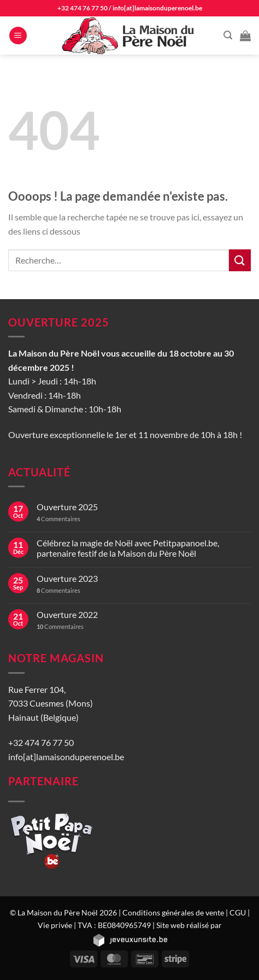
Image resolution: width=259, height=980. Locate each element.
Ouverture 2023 (67, 578)
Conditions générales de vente (173, 912)
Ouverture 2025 (67, 507)
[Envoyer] (240, 260)
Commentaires (58, 519)
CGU (238, 912)
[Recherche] (228, 35)
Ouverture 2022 (67, 614)
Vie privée (55, 925)
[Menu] (18, 36)
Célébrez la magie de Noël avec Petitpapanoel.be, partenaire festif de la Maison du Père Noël (128, 548)
